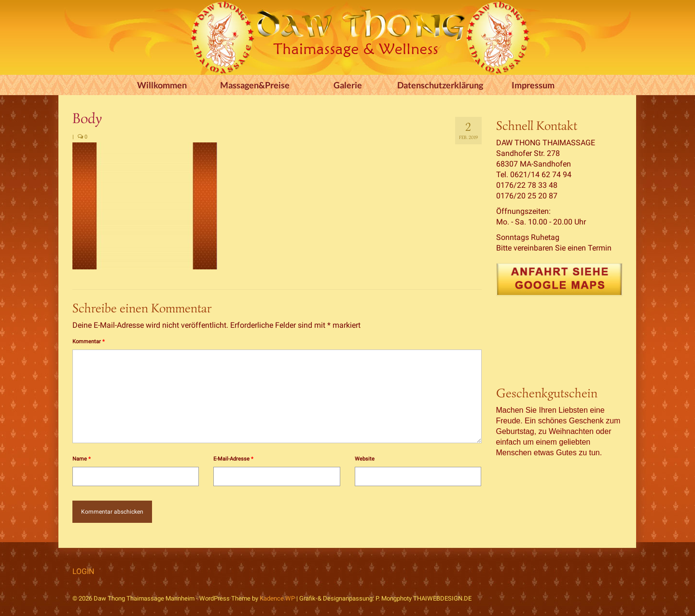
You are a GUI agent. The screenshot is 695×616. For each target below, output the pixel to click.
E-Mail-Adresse (233, 459)
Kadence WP (277, 598)
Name (82, 459)
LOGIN (83, 571)
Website (365, 459)
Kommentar (89, 342)
